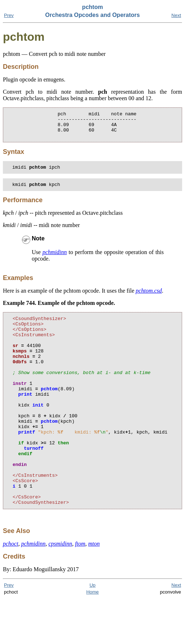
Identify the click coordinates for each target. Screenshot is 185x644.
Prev (9, 15)
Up (92, 630)
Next (176, 15)
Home (92, 637)
